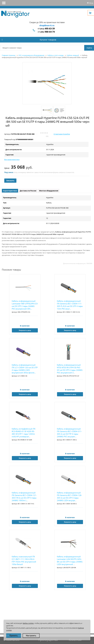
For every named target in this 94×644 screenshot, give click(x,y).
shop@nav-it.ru (47, 25)
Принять (14, 636)
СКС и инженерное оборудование (31, 55)
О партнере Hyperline (62, 134)
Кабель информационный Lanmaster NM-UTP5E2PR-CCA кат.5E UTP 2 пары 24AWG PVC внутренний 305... (25, 305)
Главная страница (9, 55)
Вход (91, 3)
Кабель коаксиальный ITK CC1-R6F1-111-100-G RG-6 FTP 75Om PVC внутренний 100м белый (24, 560)
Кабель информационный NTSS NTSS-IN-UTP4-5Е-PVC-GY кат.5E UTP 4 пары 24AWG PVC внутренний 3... (70, 369)
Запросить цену (25, 330)
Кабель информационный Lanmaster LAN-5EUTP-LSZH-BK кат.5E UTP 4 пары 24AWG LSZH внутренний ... (70, 560)
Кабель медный (73, 55)
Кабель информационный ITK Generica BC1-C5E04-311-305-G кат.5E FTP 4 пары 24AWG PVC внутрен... (69, 433)
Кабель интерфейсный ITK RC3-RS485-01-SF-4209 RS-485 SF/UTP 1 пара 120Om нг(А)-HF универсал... (24, 433)
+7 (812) (46, 29)
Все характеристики (12, 159)
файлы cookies (28, 623)
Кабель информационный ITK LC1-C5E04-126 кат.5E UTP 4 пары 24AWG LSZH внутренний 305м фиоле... (25, 369)
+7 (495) (46, 32)
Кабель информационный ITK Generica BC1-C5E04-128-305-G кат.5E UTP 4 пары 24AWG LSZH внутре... (69, 497)
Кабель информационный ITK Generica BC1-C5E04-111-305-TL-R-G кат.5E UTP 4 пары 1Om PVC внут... (70, 305)
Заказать (10, 181)
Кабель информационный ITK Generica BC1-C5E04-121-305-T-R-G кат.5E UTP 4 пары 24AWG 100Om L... (24, 497)
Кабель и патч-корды (56, 55)
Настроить (31, 636)
